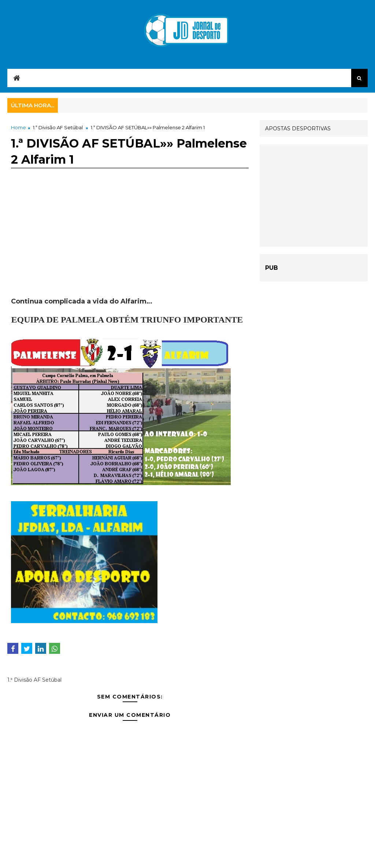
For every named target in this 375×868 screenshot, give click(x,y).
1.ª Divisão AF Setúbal (58, 127)
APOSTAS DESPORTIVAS (298, 128)
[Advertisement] (130, 246)
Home (18, 127)
